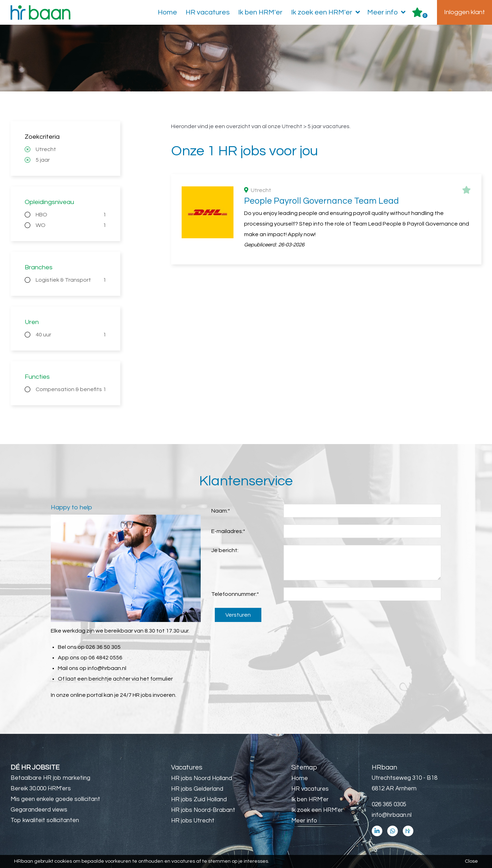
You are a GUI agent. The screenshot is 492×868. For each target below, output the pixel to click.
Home (167, 12)
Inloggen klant (464, 12)
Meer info (388, 12)
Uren (32, 322)
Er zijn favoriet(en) (425, 16)
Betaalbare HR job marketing (50, 778)
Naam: (221, 511)
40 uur (71, 335)
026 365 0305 (389, 804)
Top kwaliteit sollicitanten (45, 820)
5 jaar (43, 160)
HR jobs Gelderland (197, 789)
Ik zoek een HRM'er (327, 12)
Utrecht (46, 149)
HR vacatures (208, 12)
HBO (71, 215)
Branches (39, 267)
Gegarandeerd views (39, 810)
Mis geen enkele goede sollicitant (55, 799)
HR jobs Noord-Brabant (203, 810)
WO (71, 225)
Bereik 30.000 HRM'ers (41, 789)
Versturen (238, 615)
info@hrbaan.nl (107, 668)
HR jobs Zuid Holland (199, 800)
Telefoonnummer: (235, 594)
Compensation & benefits (71, 389)
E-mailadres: (228, 531)
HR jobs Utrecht (193, 821)
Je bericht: (225, 550)
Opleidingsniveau (49, 202)
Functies (37, 377)
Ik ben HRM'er (260, 12)
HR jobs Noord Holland (202, 778)
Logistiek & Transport (71, 280)
